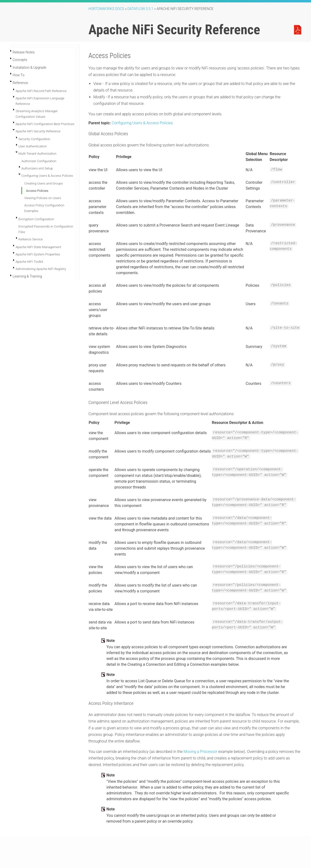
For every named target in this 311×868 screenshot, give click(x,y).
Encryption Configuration (36, 219)
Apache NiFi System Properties (38, 254)
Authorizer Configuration (39, 161)
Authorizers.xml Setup (37, 168)
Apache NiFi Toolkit (29, 261)
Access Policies (37, 191)
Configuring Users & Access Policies (47, 176)
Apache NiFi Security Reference (38, 131)
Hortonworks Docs (106, 9)
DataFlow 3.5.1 (140, 9)
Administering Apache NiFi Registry (41, 269)
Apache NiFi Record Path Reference (41, 91)
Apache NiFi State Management (38, 247)
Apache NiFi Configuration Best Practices (45, 124)
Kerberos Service (31, 239)
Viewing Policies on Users (43, 198)
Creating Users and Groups (44, 183)
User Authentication (33, 146)
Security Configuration (34, 139)
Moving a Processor (201, 752)
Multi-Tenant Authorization (37, 153)
